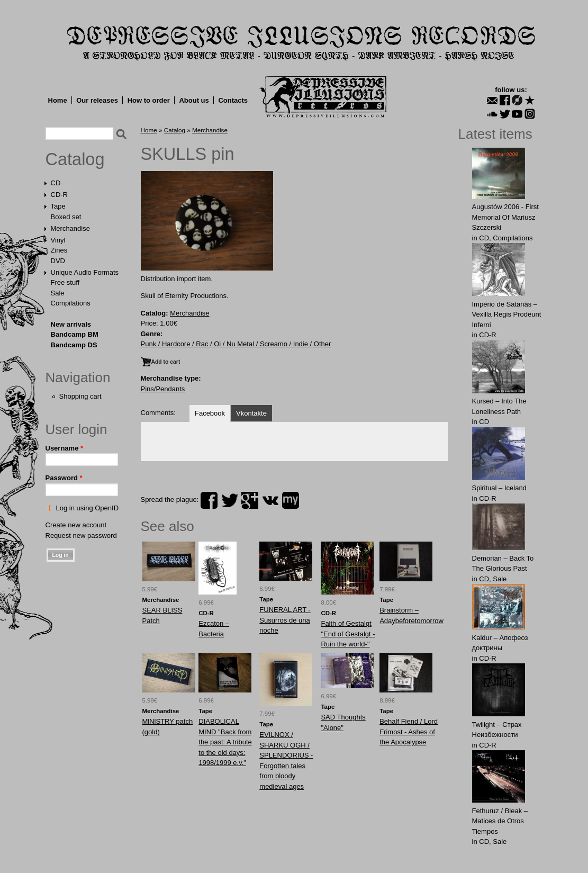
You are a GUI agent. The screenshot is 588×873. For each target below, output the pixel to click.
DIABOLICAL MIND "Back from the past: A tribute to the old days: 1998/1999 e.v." (225, 742)
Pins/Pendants (163, 389)
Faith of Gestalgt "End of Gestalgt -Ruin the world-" (348, 634)
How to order (149, 100)
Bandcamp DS (74, 345)
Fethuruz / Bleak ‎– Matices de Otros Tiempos (500, 821)
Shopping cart (80, 396)
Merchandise (70, 228)
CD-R (60, 195)
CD (56, 183)
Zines (59, 250)
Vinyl (58, 240)
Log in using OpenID (88, 508)
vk (270, 500)
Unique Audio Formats (85, 272)
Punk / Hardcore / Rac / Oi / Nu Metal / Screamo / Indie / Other (236, 344)
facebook (209, 500)
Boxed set (66, 217)
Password (64, 478)
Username (65, 448)
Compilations (71, 303)
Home (58, 100)
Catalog (75, 159)
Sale (58, 293)
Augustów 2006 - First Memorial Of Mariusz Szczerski (505, 217)
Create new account (76, 525)
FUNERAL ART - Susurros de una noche (285, 620)
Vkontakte (251, 413)
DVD (58, 261)
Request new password (81, 535)
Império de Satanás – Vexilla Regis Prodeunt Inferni (507, 314)
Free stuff (65, 282)
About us (194, 100)
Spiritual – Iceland (499, 488)
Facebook (210, 413)
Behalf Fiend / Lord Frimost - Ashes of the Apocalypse (409, 732)
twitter (230, 500)
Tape (58, 206)
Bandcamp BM (75, 334)
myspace (291, 500)
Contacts (233, 100)
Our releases (97, 100)
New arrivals (71, 324)
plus (250, 500)
